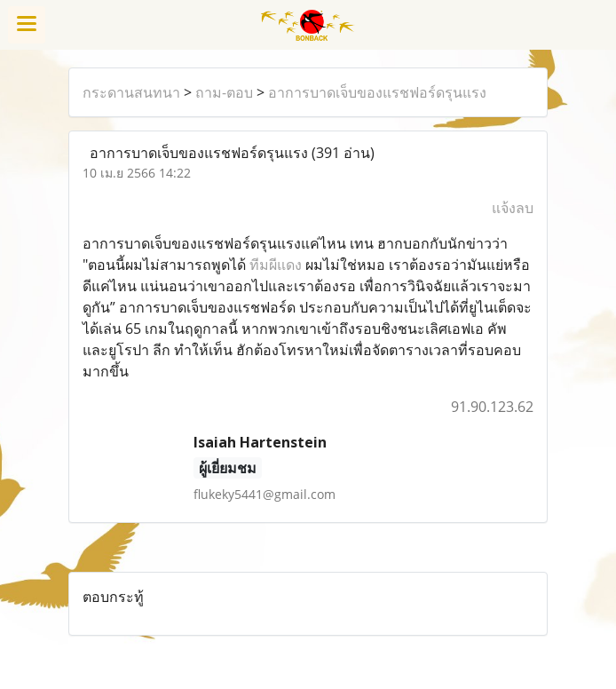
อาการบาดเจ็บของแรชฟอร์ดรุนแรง (377, 92)
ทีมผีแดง (276, 265)
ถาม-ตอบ (224, 92)
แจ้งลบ (513, 208)
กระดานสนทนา (131, 92)
